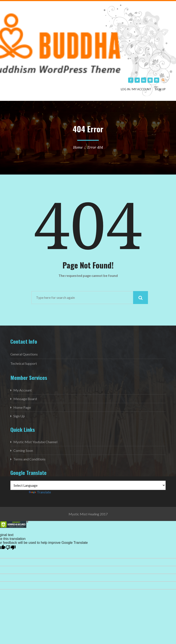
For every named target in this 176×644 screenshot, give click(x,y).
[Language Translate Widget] (88, 485)
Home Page (22, 407)
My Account (23, 390)
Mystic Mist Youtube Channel (35, 442)
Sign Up (160, 89)
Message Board (25, 399)
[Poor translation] (11, 548)
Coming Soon (23, 450)
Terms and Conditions (29, 459)
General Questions (24, 354)
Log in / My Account (136, 89)
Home (78, 147)
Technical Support (24, 363)
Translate (40, 492)
